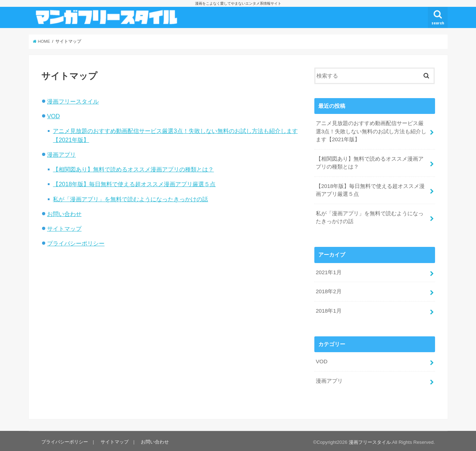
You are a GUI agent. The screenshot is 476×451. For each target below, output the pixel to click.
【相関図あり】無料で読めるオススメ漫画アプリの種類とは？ (133, 169)
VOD (54, 116)
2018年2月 (329, 290)
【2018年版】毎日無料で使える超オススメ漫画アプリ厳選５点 (134, 184)
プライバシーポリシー (76, 243)
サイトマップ (64, 229)
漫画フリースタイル (73, 101)
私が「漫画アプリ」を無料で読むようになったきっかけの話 (130, 199)
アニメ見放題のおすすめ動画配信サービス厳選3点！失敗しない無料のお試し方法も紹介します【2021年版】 (371, 131)
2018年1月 (329, 309)
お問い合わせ (64, 214)
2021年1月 (329, 271)
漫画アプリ (61, 155)
